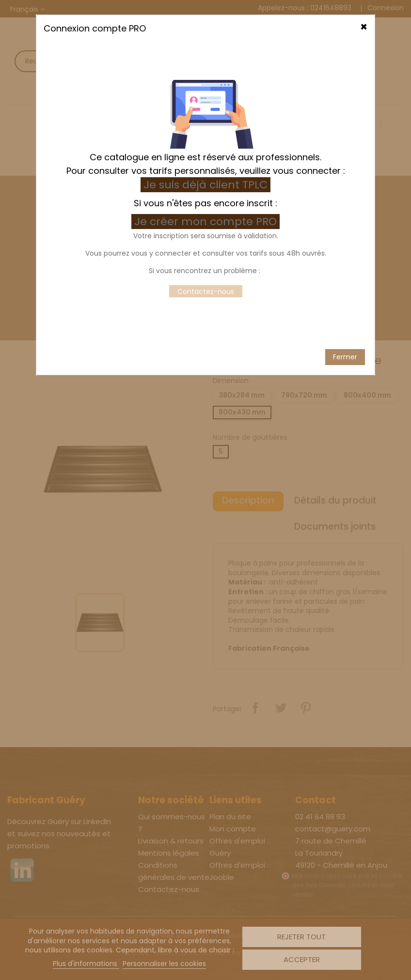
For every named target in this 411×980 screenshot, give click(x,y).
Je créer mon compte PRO (207, 147)
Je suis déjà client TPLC (205, 111)
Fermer (345, 283)
